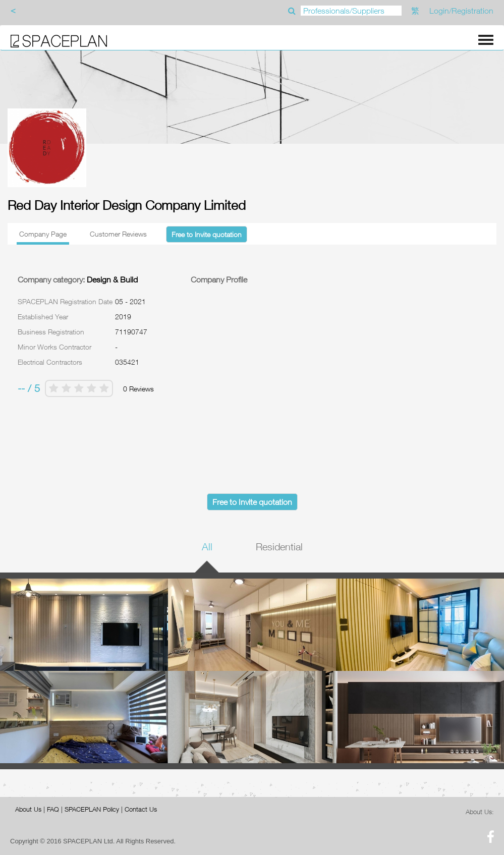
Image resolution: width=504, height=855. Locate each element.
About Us (28, 809)
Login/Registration (461, 11)
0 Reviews (138, 389)
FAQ (53, 809)
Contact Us (141, 809)
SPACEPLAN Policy (92, 809)
